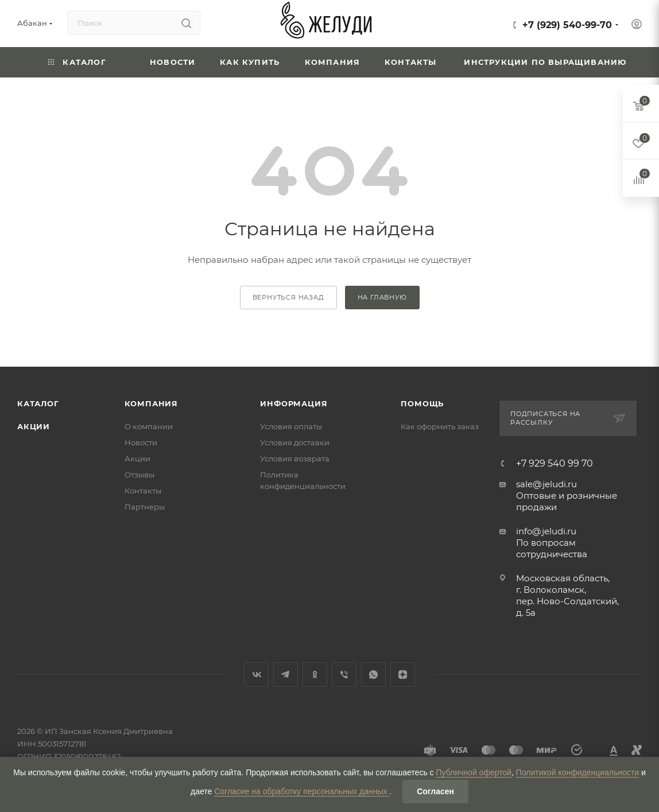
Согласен (435, 791)
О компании (149, 426)
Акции (34, 426)
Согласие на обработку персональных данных (302, 791)
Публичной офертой (474, 772)
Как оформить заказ (440, 426)
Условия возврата (295, 459)
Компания (151, 403)
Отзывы (139, 475)
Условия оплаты (291, 426)
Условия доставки (295, 442)
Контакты (143, 491)
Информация (294, 403)
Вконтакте (256, 675)
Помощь (422, 403)
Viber (344, 675)
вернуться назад (288, 297)
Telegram (286, 675)
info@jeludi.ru (546, 531)
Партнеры (145, 507)
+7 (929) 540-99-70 (567, 25)
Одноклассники (315, 675)
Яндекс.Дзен (403, 675)
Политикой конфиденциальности (577, 772)
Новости (141, 442)
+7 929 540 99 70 (555, 464)
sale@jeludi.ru (546, 484)
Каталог (38, 403)
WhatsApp (373, 675)
